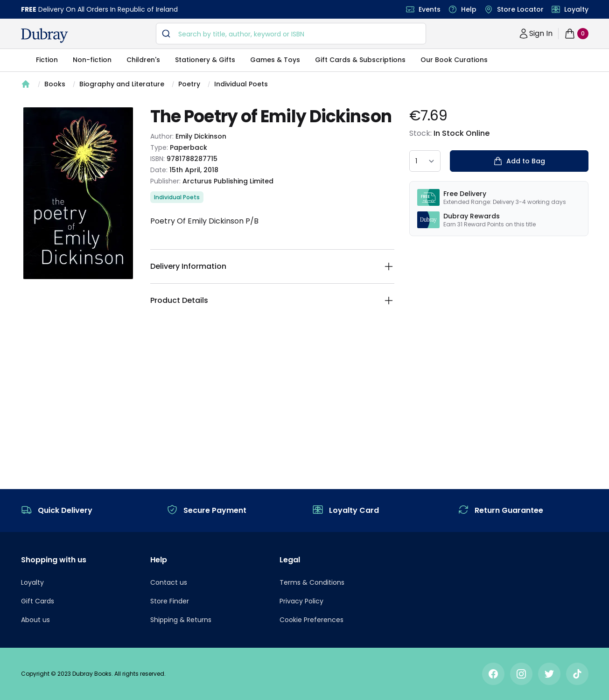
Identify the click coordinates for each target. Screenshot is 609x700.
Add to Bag (519, 161)
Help (469, 9)
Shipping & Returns (181, 620)
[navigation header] (45, 35)
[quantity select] (425, 161)
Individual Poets (241, 84)
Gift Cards (38, 601)
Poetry (189, 84)
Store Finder (170, 601)
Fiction (47, 60)
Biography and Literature (122, 84)
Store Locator (520, 9)
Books (55, 84)
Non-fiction (92, 60)
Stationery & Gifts (205, 60)
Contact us (169, 582)
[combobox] (291, 34)
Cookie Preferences (311, 620)
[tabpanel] (78, 193)
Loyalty (576, 9)
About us (35, 620)
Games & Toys (275, 60)
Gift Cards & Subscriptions (360, 60)
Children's (143, 60)
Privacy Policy (301, 601)
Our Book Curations (454, 60)
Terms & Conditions (312, 582)
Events (430, 9)
